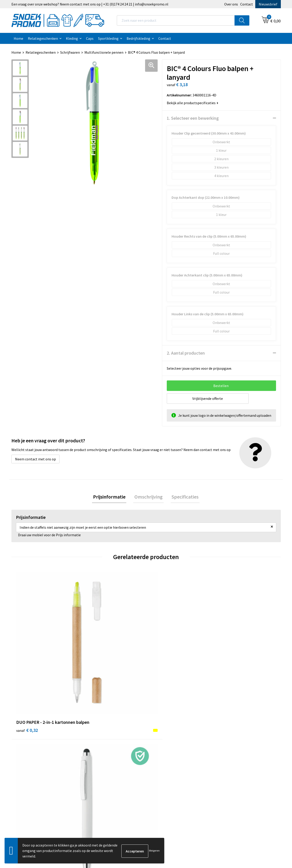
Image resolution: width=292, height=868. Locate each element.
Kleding (72, 38)
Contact (247, 4)
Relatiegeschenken (43, 38)
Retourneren (95, 756)
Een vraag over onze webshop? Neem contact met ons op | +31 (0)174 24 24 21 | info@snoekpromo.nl (90, 4)
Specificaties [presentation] (183, 497)
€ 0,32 (27, 654)
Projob (224, 742)
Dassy (223, 722)
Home (18, 38)
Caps (90, 38)
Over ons (231, 4)
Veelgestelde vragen (101, 742)
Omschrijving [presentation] (149, 497)
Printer (224, 729)
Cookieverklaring (165, 729)
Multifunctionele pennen (104, 52)
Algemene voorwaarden (170, 722)
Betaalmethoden (98, 749)
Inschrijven (262, 826)
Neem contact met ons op (35, 459)
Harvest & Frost (231, 735)
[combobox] (176, 20)
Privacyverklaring (165, 735)
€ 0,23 (162, 654)
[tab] (111, 497)
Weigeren (154, 851)
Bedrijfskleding (138, 38)
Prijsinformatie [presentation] (111, 497)
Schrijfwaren (70, 52)
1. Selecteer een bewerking (193, 118)
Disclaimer (160, 742)
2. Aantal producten (186, 353)
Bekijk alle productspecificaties (193, 103)
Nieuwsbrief (268, 4)
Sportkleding (108, 38)
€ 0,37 (229, 654)
